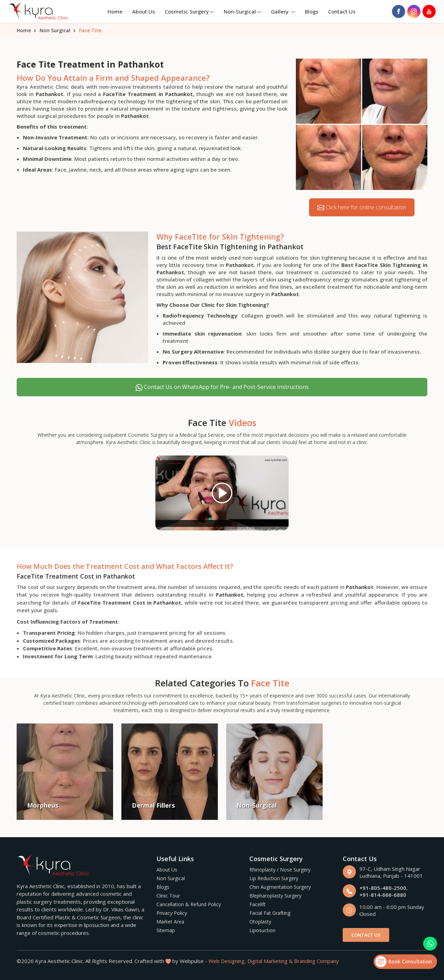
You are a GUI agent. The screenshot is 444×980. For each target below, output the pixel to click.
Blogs (312, 11)
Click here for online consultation (362, 207)
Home (115, 11)
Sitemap (166, 930)
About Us (144, 11)
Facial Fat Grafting (270, 913)
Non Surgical (55, 30)
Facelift (258, 904)
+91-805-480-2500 (383, 888)
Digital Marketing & (270, 961)
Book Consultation (404, 962)
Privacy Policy (172, 913)
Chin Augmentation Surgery (280, 887)
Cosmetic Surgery (189, 11)
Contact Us (342, 11)
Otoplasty (260, 922)
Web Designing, (227, 961)
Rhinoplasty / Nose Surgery (280, 870)
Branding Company (317, 961)
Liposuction (262, 930)
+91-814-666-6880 (383, 895)
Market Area (170, 922)
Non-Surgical (242, 11)
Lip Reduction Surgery (274, 878)
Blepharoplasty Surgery (275, 896)
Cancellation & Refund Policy (189, 904)
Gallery (283, 11)
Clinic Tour (168, 896)
